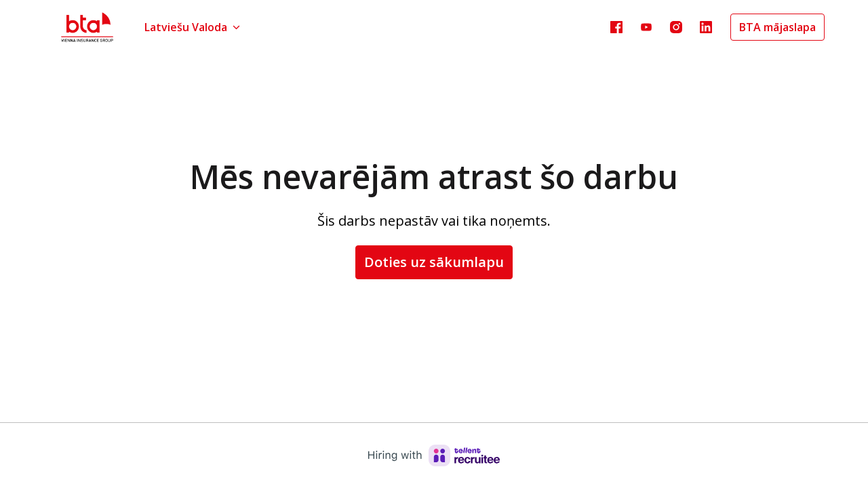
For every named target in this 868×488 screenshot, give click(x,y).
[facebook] (616, 27)
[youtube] (646, 27)
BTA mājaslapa (777, 27)
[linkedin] (706, 27)
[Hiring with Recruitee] (434, 455)
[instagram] (676, 27)
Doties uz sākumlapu (434, 262)
